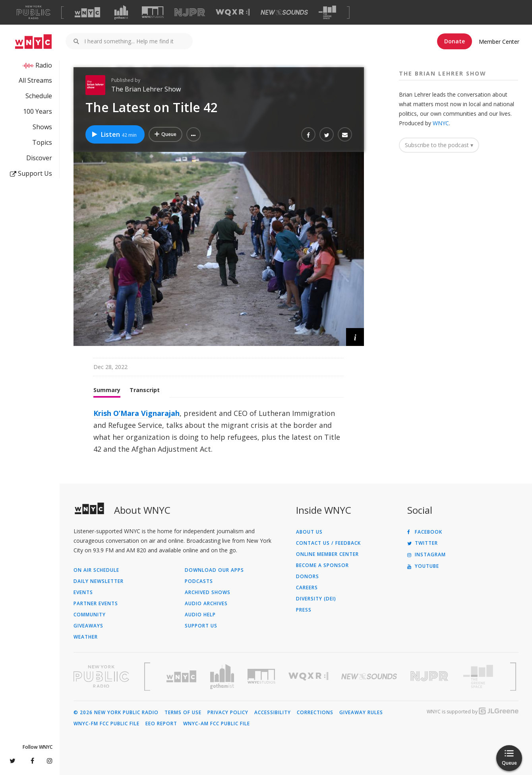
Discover (39, 158)
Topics (42, 142)
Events (83, 592)
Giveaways (88, 626)
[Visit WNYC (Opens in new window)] (87, 12)
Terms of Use (183, 713)
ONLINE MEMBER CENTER (327, 554)
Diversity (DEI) (316, 599)
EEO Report (161, 724)
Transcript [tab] (145, 390)
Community (90, 615)
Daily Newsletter (99, 581)
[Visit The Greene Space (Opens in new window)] (327, 13)
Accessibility (273, 713)
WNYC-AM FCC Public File (217, 724)
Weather (86, 637)
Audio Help (200, 615)
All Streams (35, 80)
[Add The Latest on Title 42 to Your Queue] (165, 134)
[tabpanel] (219, 431)
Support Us (31, 173)
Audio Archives (206, 604)
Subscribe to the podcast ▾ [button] (439, 145)
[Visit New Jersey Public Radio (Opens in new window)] (430, 676)
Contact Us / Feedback (328, 543)
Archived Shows (208, 592)
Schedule (39, 96)
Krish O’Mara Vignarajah (136, 413)
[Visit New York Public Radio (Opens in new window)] (101, 676)
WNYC (441, 123)
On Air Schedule (96, 570)
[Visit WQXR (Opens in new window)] (233, 13)
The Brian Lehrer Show (146, 89)
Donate (455, 41)
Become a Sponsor (322, 565)
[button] (193, 134)
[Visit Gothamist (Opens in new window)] (121, 12)
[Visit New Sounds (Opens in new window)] (284, 12)
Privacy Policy (228, 713)
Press (304, 610)
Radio (44, 65)
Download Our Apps (214, 570)
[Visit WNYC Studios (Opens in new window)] (153, 12)
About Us (309, 532)
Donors (308, 577)
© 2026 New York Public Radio (116, 713)
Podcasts (199, 581)
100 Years (38, 111)
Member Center (499, 42)
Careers (307, 588)
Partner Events (96, 604)
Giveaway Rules (361, 713)
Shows (42, 127)
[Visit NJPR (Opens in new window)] (190, 13)
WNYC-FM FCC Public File (106, 724)
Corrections (315, 713)
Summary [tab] (107, 390)
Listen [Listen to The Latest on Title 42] (114, 134)
